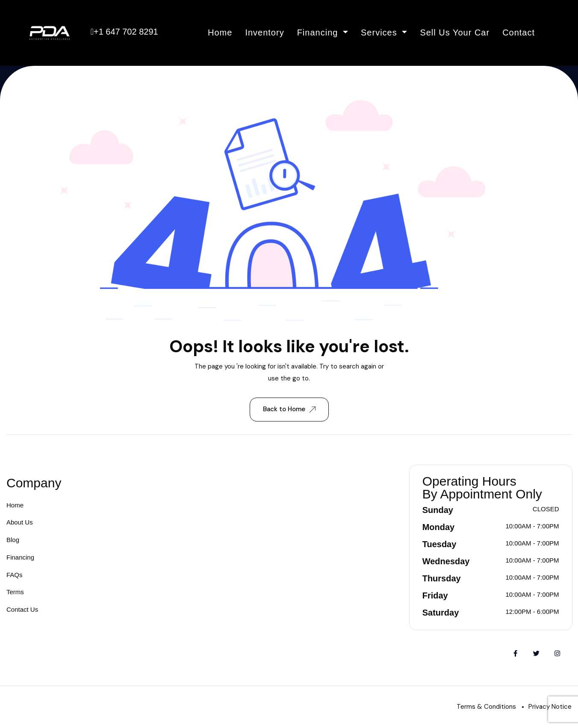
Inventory (264, 32)
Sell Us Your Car (455, 32)
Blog (13, 540)
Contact (519, 32)
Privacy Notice (550, 707)
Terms (15, 592)
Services (380, 32)
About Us (20, 522)
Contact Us (22, 609)
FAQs (15, 575)
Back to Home (289, 409)
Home (220, 32)
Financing (319, 32)
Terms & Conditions (486, 707)
